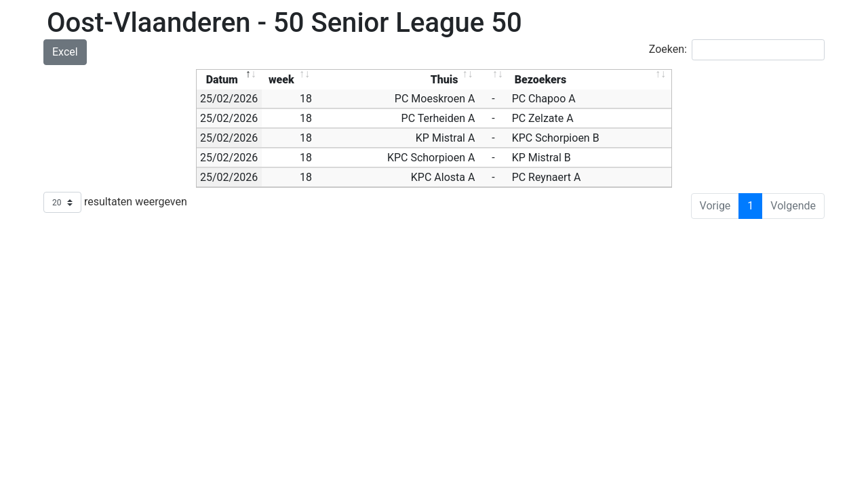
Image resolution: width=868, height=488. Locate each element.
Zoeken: (737, 50)
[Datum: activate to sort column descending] (229, 80)
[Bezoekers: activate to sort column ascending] (590, 80)
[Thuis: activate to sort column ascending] (397, 80)
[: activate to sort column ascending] (493, 80)
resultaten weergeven (115, 202)
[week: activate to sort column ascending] (289, 80)
